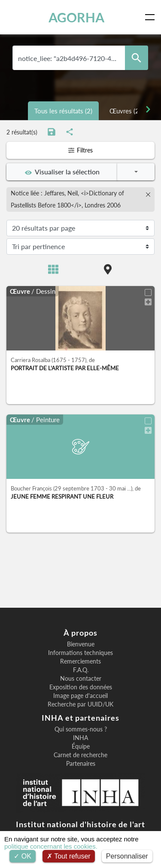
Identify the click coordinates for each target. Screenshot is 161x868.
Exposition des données (81, 687)
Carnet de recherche (80, 755)
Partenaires (81, 764)
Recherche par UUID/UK (80, 704)
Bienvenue (81, 644)
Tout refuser (69, 856)
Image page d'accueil (80, 696)
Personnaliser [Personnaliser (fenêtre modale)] (127, 856)
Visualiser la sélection (62, 172)
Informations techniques (80, 653)
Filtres (80, 150)
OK (23, 856)
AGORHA (76, 17)
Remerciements (80, 661)
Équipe (81, 746)
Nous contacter (81, 679)
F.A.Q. (81, 670)
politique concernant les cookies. (51, 846)
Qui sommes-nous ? (81, 729)
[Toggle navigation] (152, 17)
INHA (80, 738)
